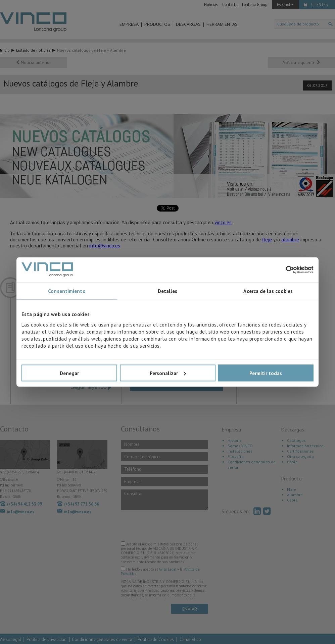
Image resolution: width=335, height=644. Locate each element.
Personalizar (168, 373)
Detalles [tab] (168, 291)
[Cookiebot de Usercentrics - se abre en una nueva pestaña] (284, 270)
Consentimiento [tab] (67, 291)
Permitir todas (266, 373)
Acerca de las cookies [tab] (268, 291)
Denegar (69, 373)
